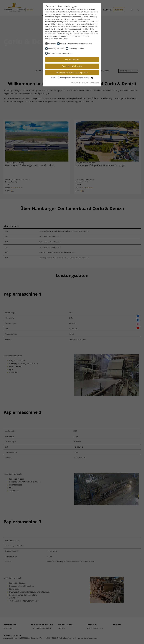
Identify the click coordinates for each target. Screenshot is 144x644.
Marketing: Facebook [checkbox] (56, 48)
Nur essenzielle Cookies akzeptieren (72, 73)
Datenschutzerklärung (79, 83)
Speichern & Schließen (72, 66)
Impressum (94, 83)
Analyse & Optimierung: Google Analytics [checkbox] (76, 43)
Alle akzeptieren (72, 60)
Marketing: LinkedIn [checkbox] (77, 48)
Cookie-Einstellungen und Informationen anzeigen (72, 78)
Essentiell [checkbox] (52, 43)
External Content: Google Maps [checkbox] (60, 53)
